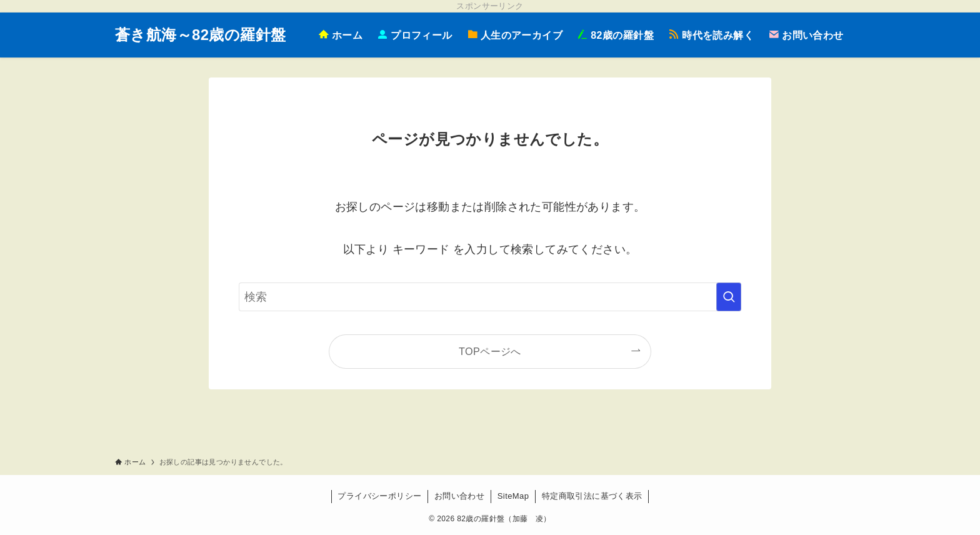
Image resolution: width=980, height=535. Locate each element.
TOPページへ (490, 351)
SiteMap (513, 496)
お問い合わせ (459, 496)
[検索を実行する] (729, 297)
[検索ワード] (490, 297)
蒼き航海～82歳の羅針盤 (201, 35)
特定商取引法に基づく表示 (592, 496)
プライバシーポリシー (379, 496)
